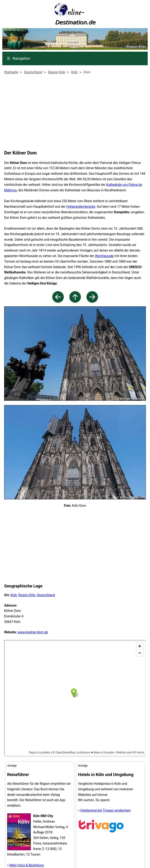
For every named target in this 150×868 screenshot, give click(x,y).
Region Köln (27, 595)
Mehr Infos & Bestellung (27, 865)
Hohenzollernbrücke (81, 207)
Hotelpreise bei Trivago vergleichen (106, 810)
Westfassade (104, 256)
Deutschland (46, 595)
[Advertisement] (74, 113)
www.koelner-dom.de (33, 632)
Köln (14, 595)
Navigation (18, 58)
